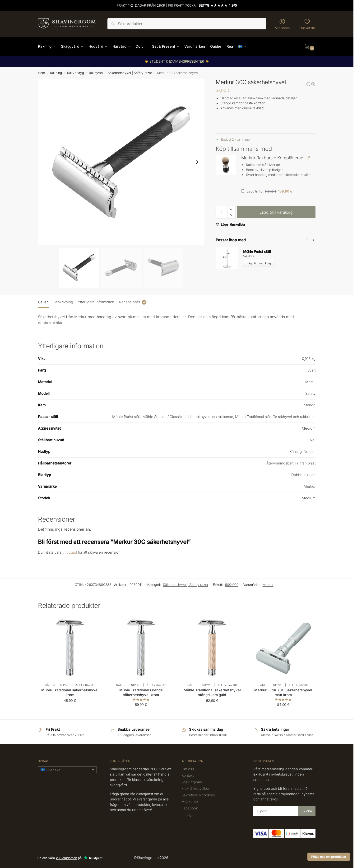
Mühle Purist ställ (257, 251)
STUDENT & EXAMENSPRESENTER (177, 61)
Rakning (56, 73)
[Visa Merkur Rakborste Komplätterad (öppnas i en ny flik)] (308, 158)
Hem (42, 73)
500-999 (232, 585)
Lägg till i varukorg (276, 212)
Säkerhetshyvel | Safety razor (130, 73)
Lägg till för (267, 191)
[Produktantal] (222, 212)
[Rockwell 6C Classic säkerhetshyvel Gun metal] (313, 84)
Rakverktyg (76, 73)
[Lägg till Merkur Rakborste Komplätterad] (243, 191)
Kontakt (188, 775)
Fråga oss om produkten (329, 857)
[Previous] (307, 240)
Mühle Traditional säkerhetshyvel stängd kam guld (212, 692)
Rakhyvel (96, 73)
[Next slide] (197, 162)
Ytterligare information (96, 302)
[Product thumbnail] (229, 258)
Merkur (268, 585)
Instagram (190, 815)
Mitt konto (282, 24)
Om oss (188, 769)
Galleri (43, 302)
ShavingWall (192, 782)
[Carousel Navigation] (309, 240)
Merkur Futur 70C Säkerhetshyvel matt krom (283, 692)
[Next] (314, 240)
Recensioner (133, 302)
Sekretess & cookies (198, 795)
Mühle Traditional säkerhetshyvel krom (70, 692)
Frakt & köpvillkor (195, 788)
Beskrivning (63, 302)
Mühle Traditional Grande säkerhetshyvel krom (141, 692)
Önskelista (307, 24)
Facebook (190, 808)
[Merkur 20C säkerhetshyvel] (308, 84)
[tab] (44, 302)
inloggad (70, 552)
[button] (310, 46)
